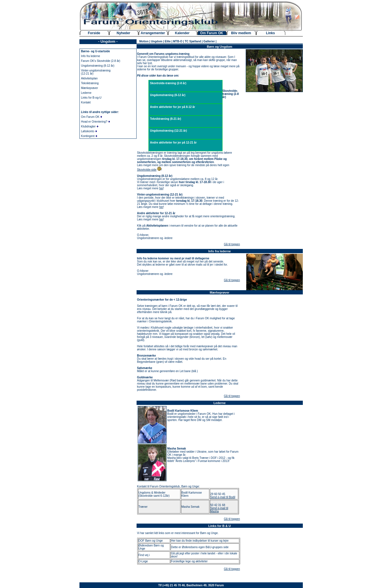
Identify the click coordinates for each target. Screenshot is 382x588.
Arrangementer (153, 33)
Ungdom (157, 41)
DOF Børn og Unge (151, 541)
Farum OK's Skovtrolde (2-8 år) (101, 61)
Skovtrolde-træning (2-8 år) (168, 83)
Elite (168, 41)
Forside (94, 33)
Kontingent (89, 136)
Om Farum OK (212, 33)
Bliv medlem (241, 33)
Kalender (182, 33)
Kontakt (86, 102)
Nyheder (123, 33)
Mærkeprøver (90, 88)
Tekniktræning (90, 83)
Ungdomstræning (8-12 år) (98, 66)
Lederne (86, 93)
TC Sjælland (193, 41)
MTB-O (178, 41)
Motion (144, 41)
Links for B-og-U (91, 98)
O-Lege (143, 561)
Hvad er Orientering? (96, 122)
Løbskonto (89, 131)
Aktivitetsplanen (157, 226)
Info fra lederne (91, 56)
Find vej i (144, 555)
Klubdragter (90, 126)
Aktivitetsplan (89, 78)
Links (270, 33)
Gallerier (209, 41)
